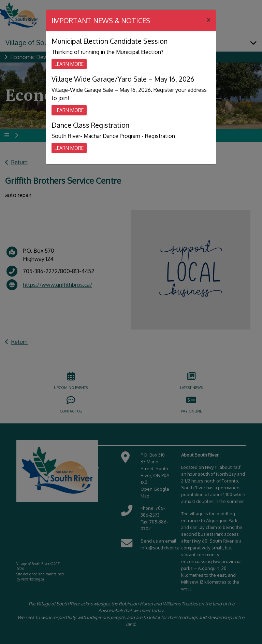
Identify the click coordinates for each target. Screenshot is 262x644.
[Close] (208, 19)
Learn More (69, 64)
